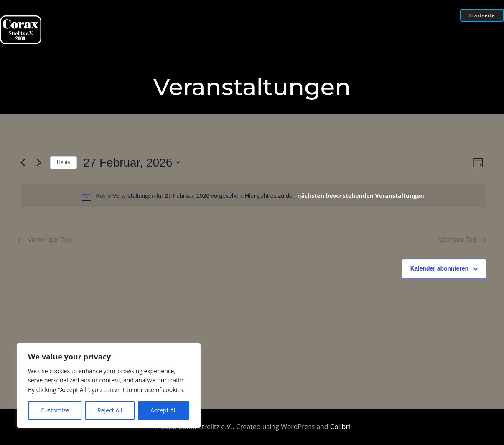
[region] (109, 386)
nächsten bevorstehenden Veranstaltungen (360, 196)
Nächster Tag (462, 240)
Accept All (164, 410)
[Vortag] (23, 162)
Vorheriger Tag (44, 240)
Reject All (110, 410)
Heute (64, 162)
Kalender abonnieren (439, 268)
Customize (55, 410)
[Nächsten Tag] (39, 162)
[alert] (254, 196)
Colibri (340, 427)
